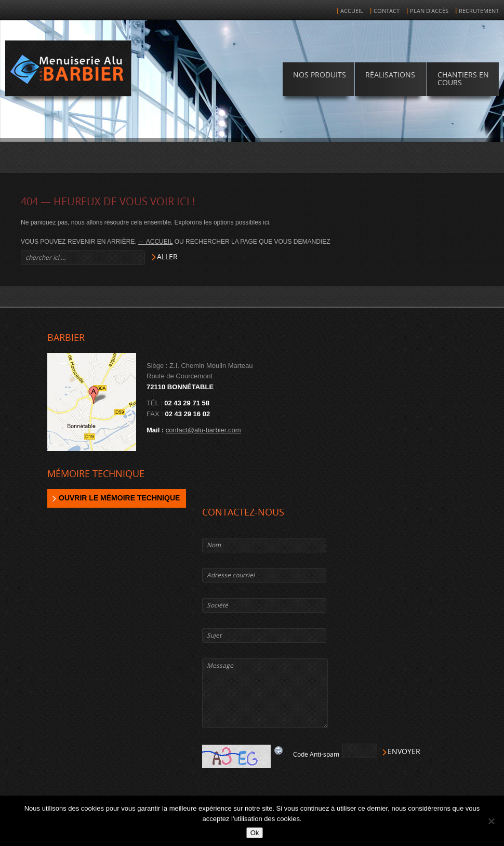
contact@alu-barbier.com (203, 430)
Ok (255, 833)
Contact (387, 11)
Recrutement (479, 11)
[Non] (491, 821)
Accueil (352, 11)
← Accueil (155, 242)
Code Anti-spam (316, 755)
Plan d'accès (429, 11)
